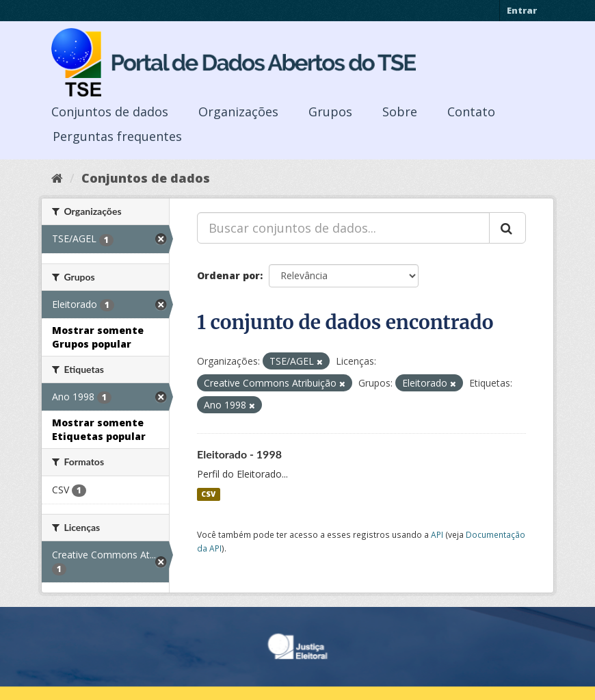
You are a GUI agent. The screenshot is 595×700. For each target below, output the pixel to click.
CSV (208, 494)
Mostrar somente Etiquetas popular (99, 429)
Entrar (522, 10)
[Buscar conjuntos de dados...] (343, 228)
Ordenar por (228, 275)
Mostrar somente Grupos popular (98, 337)
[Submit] (507, 228)
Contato (471, 112)
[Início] (57, 178)
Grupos (330, 112)
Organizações (238, 112)
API (437, 534)
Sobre (400, 112)
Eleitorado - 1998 (239, 454)
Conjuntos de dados (110, 112)
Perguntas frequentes (117, 136)
